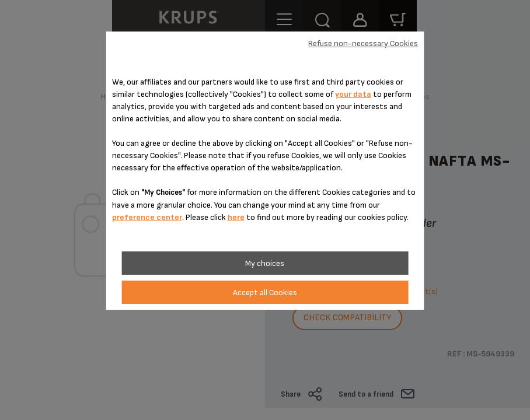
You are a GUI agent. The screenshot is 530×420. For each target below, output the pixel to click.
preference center (147, 217)
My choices (265, 263)
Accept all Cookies (265, 293)
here (236, 217)
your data (353, 94)
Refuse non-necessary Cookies (363, 43)
